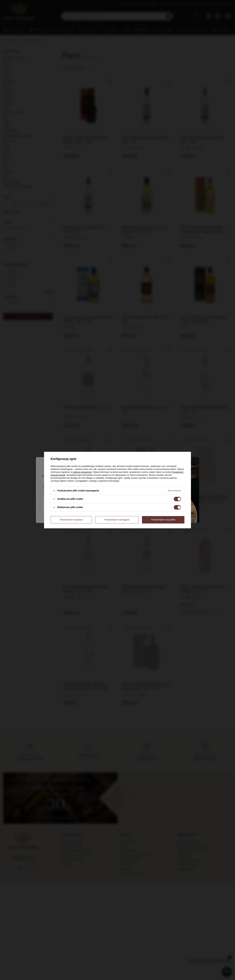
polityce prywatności (82, 472)
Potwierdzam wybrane (71, 520)
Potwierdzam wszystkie (163, 520)
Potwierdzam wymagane (117, 520)
